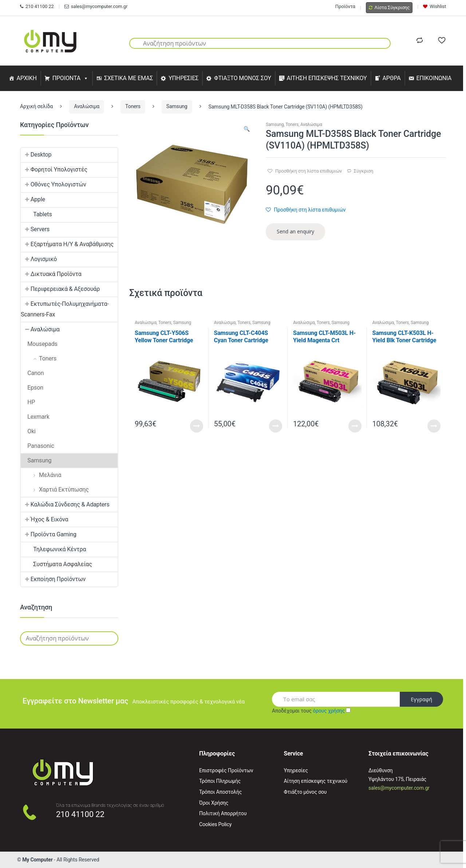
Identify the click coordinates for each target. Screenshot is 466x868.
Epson (32, 388)
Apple (33, 199)
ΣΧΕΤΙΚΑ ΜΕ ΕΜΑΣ (129, 78)
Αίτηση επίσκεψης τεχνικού (316, 781)
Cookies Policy (215, 824)
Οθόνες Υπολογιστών (54, 184)
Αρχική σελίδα (36, 106)
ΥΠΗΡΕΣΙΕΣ (183, 78)
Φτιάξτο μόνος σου (305, 792)
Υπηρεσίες (296, 770)
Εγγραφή (421, 699)
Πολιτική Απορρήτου (223, 813)
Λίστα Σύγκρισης (389, 7)
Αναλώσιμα (87, 106)
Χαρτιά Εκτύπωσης (55, 490)
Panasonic (37, 446)
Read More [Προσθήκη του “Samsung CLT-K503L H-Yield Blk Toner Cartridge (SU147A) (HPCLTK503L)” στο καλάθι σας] (434, 426)
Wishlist (435, 6)
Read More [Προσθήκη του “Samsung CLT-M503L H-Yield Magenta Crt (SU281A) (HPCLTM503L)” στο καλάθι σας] (355, 426)
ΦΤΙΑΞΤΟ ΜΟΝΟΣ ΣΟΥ (243, 78)
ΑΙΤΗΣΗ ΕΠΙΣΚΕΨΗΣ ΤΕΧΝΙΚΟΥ (327, 78)
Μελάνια (41, 475)
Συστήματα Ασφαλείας (56, 564)
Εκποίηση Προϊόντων (53, 579)
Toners (133, 106)
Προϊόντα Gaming (49, 534)
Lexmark (35, 417)
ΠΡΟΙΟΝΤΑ (67, 78)
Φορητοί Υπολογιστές (54, 169)
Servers (35, 229)
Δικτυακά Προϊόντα (51, 274)
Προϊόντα (345, 6)
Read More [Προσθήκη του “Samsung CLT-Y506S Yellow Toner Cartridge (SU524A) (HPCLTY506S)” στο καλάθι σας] (197, 426)
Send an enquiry (295, 231)
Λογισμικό (39, 259)
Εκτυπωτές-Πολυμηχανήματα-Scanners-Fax (65, 309)
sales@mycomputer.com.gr (96, 6)
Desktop (36, 155)
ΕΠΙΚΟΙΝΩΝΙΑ (434, 78)
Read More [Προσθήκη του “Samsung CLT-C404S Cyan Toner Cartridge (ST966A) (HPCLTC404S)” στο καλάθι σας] (276, 426)
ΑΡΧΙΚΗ (26, 78)
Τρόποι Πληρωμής (220, 781)
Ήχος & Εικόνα (44, 519)
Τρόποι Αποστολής (220, 792)
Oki (28, 431)
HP (28, 402)
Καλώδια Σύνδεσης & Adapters (65, 504)
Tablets (36, 214)
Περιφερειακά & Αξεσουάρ (60, 289)
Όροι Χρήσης (214, 803)
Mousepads (39, 344)
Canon (32, 373)
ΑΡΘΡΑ (391, 78)
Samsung (177, 106)
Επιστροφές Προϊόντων (226, 770)
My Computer (37, 860)
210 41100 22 (37, 6)
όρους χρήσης (329, 711)
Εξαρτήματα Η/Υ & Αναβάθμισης (67, 244)
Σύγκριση (364, 171)
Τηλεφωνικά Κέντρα (53, 549)
